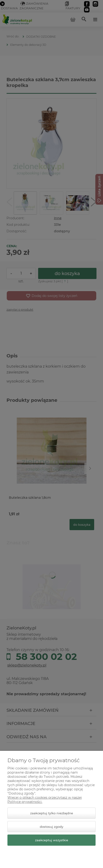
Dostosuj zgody (51, 827)
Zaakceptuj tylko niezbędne (52, 813)
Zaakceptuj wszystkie (52, 840)
